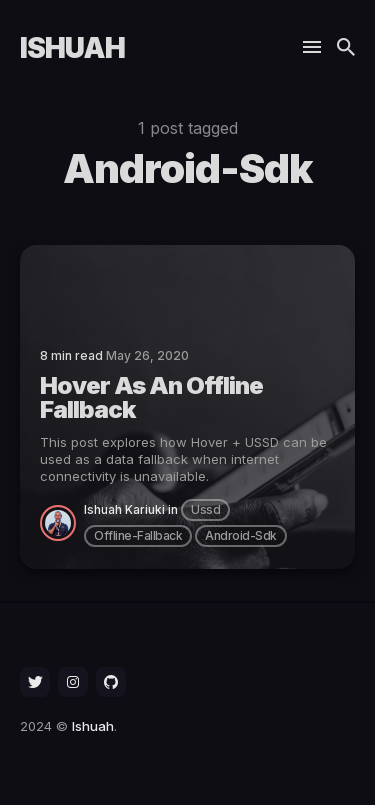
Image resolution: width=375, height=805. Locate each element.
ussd (205, 509)
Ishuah (72, 48)
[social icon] (35, 682)
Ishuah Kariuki (124, 509)
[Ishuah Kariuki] (62, 522)
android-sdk (241, 535)
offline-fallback (138, 535)
